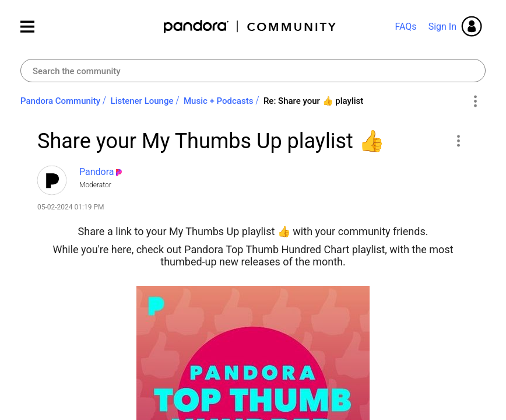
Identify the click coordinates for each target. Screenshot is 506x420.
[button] (458, 141)
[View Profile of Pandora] (97, 172)
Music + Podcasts (218, 101)
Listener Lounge (142, 101)
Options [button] (475, 101)
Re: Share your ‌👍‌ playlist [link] (313, 101)
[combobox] (253, 71)
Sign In (442, 27)
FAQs (405, 27)
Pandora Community (250, 27)
